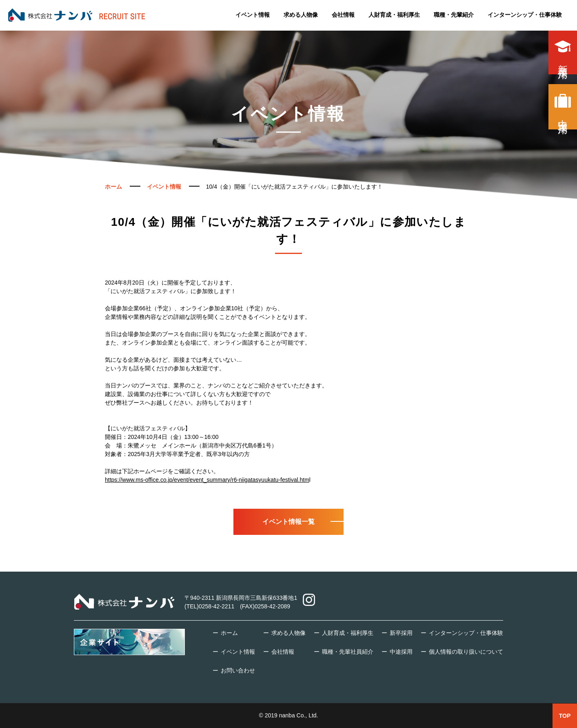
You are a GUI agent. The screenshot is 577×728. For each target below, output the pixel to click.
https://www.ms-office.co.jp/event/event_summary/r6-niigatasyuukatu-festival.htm (207, 480)
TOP (565, 716)
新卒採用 (563, 52)
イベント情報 (253, 14)
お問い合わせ (238, 670)
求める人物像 (301, 14)
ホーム (229, 633)
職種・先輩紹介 (454, 14)
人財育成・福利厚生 (394, 14)
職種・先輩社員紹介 (348, 652)
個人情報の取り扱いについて (466, 652)
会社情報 (343, 14)
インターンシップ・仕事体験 (525, 14)
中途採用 (563, 107)
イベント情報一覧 (288, 522)
